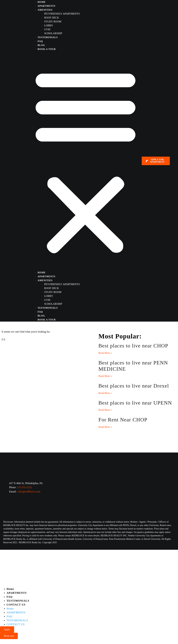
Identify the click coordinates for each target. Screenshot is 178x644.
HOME (42, 2)
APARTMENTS (46, 6)
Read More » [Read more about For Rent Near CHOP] (105, 427)
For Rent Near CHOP (123, 420)
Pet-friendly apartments (62, 14)
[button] (86, 161)
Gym (47, 29)
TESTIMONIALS (48, 37)
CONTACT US (16, 605)
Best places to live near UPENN (135, 403)
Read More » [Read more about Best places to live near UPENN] (105, 410)
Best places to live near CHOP (133, 346)
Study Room (53, 22)
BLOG (41, 45)
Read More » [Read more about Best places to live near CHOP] (105, 353)
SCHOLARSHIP (53, 33)
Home (10, 589)
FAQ (40, 41)
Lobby (49, 25)
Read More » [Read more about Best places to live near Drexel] (105, 393)
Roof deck (52, 18)
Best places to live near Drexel (134, 386)
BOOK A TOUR (47, 49)
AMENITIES (45, 10)
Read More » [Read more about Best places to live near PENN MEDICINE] (105, 376)
